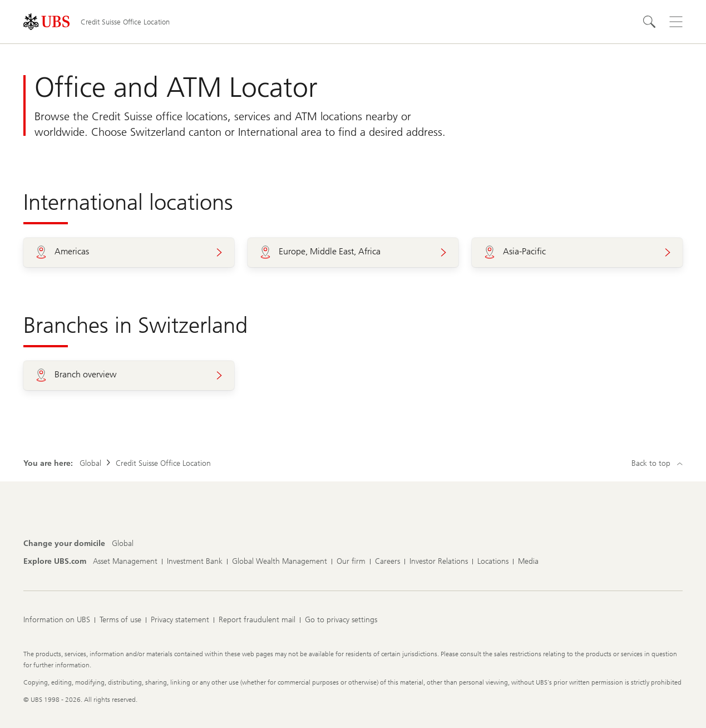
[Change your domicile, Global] (123, 544)
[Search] (649, 22)
